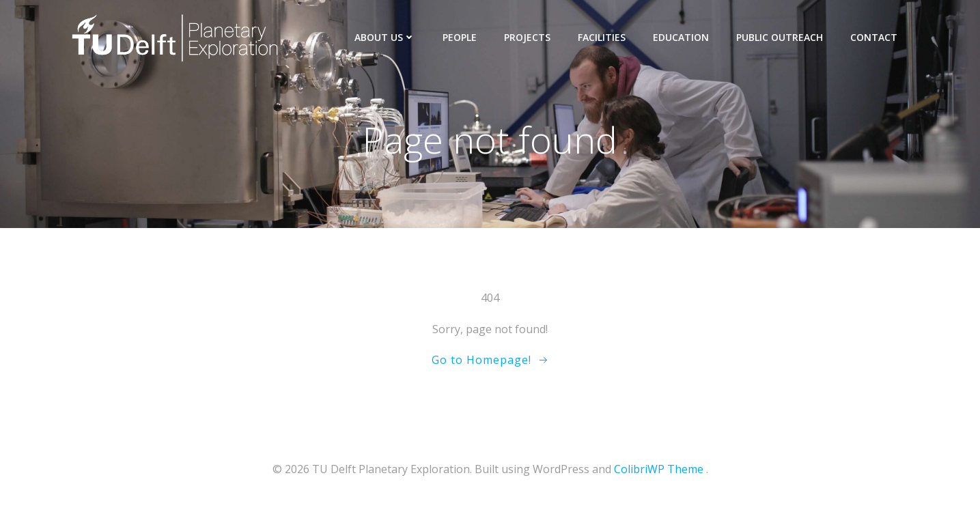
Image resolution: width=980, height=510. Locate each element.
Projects (527, 37)
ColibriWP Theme (659, 469)
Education (681, 37)
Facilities (602, 37)
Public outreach (780, 37)
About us (385, 37)
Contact (874, 37)
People (460, 37)
